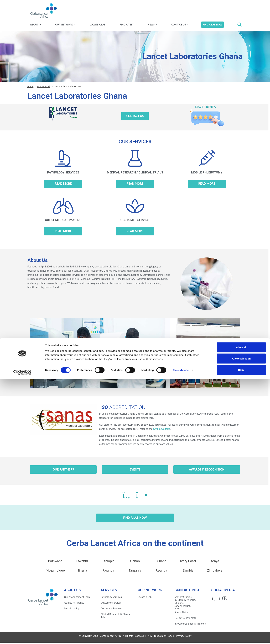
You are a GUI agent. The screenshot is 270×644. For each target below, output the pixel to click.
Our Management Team (77, 598)
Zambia (188, 572)
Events (135, 471)
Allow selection (241, 624)
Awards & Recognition (207, 471)
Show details (181, 635)
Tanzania (135, 572)
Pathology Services (111, 598)
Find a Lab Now (212, 26)
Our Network (64, 26)
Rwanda (108, 572)
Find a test (127, 26)
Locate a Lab (98, 26)
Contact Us (179, 26)
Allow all (241, 612)
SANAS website (161, 430)
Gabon (135, 562)
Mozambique (55, 572)
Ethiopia (108, 562)
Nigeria (82, 572)
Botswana (55, 562)
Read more (63, 185)
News (151, 26)
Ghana (162, 562)
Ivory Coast (188, 562)
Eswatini (82, 562)
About (35, 26)
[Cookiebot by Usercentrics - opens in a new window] (22, 637)
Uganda (162, 572)
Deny (241, 635)
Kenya (215, 562)
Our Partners (63, 471)
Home (30, 88)
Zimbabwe (215, 572)
